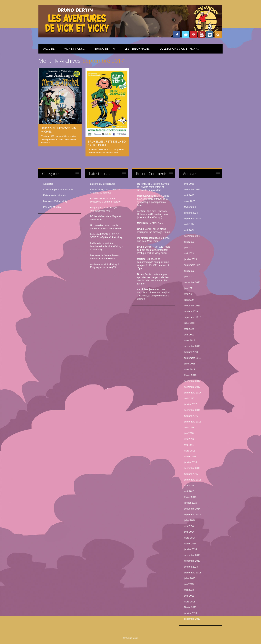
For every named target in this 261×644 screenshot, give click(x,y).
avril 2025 (189, 195)
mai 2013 (189, 590)
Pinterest (193, 35)
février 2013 (190, 607)
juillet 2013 (190, 578)
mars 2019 (190, 340)
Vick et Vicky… (75, 49)
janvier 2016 (190, 462)
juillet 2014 (190, 520)
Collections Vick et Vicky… (179, 49)
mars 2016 (190, 451)
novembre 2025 (192, 190)
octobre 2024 (191, 213)
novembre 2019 (192, 306)
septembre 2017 (192, 393)
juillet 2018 (190, 364)
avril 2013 (189, 596)
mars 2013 (190, 601)
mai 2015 (189, 485)
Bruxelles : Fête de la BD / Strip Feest (107, 143)
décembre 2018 (192, 346)
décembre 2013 (192, 555)
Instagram (210, 35)
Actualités (48, 184)
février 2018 (190, 375)
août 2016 (189, 427)
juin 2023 (189, 248)
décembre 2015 (192, 468)
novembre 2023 (192, 236)
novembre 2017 (192, 387)
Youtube (202, 35)
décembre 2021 (192, 282)
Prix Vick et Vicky (52, 207)
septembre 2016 (192, 422)
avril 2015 (189, 491)
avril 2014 (189, 532)
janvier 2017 (190, 404)
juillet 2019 (190, 323)
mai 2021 (189, 294)
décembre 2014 (192, 509)
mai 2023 (189, 253)
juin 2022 (189, 277)
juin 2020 (189, 300)
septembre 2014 (192, 514)
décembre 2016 (192, 410)
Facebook (177, 35)
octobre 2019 (191, 311)
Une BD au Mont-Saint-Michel (59, 130)
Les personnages (137, 49)
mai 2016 (189, 439)
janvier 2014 (190, 549)
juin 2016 (189, 433)
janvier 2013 (190, 613)
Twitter (185, 35)
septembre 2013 (192, 572)
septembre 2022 (192, 265)
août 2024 (189, 224)
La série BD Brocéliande (103, 184)
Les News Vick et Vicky (55, 201)
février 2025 (190, 207)
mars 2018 (190, 369)
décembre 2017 (192, 381)
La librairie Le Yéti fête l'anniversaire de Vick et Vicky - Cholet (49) (106, 246)
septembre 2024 (192, 219)
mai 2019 (189, 329)
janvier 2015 (190, 503)
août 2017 (189, 398)
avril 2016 (189, 445)
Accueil (49, 49)
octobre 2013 (191, 567)
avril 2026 (189, 184)
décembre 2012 (192, 619)
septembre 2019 (192, 317)
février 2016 (190, 456)
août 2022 (189, 271)
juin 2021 (189, 288)
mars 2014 (190, 538)
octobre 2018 (191, 352)
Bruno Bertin (104, 49)
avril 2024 (189, 230)
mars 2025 (190, 201)
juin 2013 (189, 584)
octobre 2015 (191, 474)
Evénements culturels (54, 195)
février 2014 (190, 543)
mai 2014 (189, 526)
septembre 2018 (192, 358)
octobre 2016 (191, 416)
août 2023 (189, 242)
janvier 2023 (190, 259)
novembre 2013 (192, 561)
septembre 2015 (192, 480)
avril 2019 (189, 335)
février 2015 (190, 497)
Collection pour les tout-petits (58, 190)
